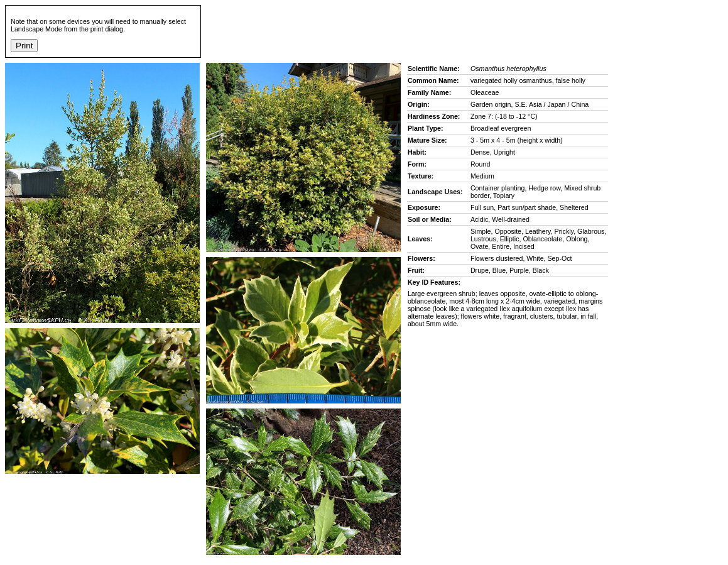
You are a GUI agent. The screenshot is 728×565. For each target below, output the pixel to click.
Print (24, 46)
